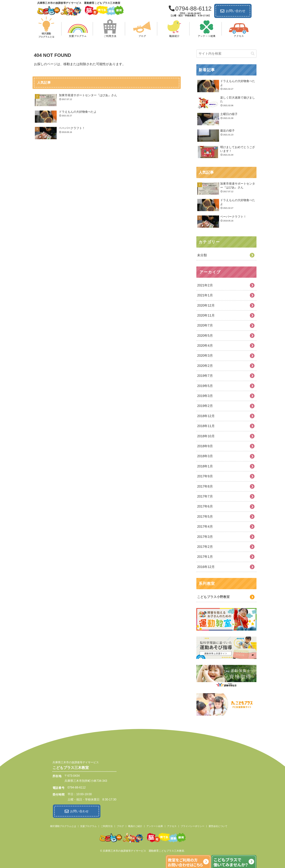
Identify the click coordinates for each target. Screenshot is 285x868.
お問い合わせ (233, 11)
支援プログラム (88, 826)
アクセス (172, 826)
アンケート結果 (155, 826)
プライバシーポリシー (193, 826)
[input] (226, 54)
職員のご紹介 (135, 826)
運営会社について (218, 826)
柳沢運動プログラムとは (63, 826)
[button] (253, 54)
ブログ (120, 826)
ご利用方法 (107, 826)
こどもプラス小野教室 (213, 597)
